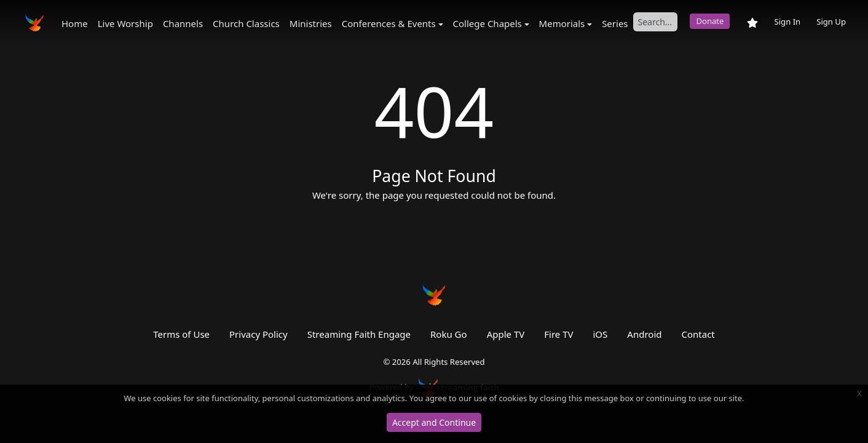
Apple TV (506, 334)
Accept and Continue (434, 422)
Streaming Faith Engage (359, 334)
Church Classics (246, 23)
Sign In (787, 22)
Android (644, 334)
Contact (698, 334)
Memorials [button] (562, 23)
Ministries (311, 23)
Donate (710, 21)
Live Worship (125, 23)
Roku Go (449, 334)
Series (615, 23)
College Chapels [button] (487, 23)
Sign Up (831, 22)
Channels (183, 23)
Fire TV (558, 334)
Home (75, 23)
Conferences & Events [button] (389, 23)
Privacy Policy (258, 334)
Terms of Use (181, 334)
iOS (601, 334)
